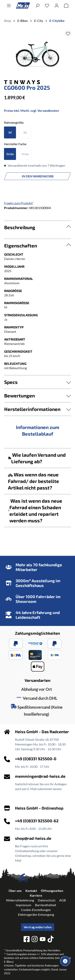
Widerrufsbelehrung (20, 900)
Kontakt (31, 891)
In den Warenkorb (38, 176)
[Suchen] (37, 5)
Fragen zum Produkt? (19, 203)
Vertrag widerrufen (38, 927)
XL (25, 132)
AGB (62, 900)
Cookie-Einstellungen (36, 910)
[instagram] (35, 940)
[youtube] (43, 940)
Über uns (15, 891)
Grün (10, 154)
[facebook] (27, 940)
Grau (25, 154)
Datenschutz (47, 900)
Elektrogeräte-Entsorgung (36, 914)
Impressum (23, 905)
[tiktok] (51, 940)
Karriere (36, 895)
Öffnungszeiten (52, 891)
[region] (37, 54)
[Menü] (9, 5)
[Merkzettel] (47, 5)
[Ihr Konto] (57, 5)
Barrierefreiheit (46, 905)
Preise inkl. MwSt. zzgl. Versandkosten (31, 110)
